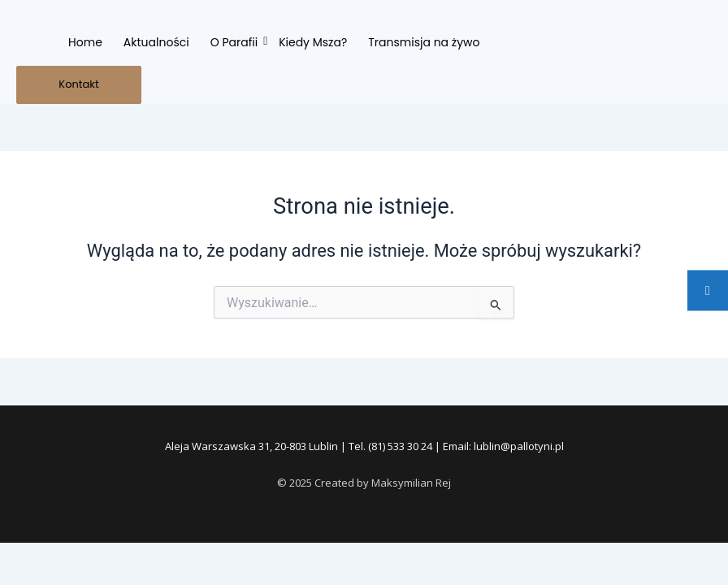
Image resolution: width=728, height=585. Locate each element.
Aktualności (156, 42)
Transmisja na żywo (424, 42)
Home (85, 42)
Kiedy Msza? (313, 42)
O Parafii (236, 42)
